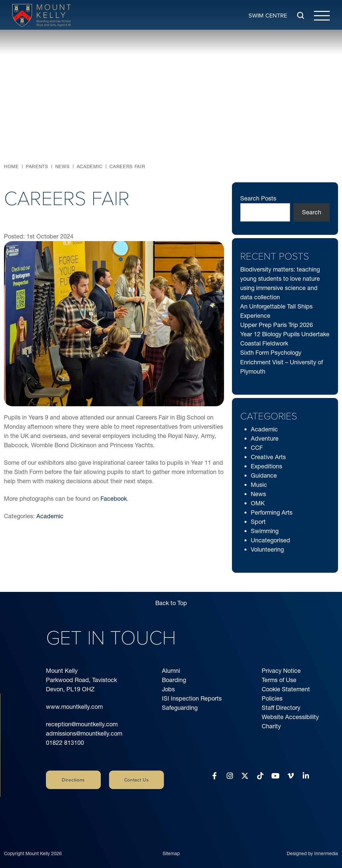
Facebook (114, 499)
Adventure (265, 438)
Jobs (168, 689)
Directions (73, 780)
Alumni (171, 671)
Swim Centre (268, 15)
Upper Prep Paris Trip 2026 (277, 325)
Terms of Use (279, 680)
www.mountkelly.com (74, 707)
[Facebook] (214, 776)
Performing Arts (272, 512)
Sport (258, 522)
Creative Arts (268, 457)
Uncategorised (270, 540)
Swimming (265, 531)
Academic (50, 516)
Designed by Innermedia (312, 846)
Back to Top (171, 603)
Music (259, 485)
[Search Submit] (301, 15)
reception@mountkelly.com (82, 724)
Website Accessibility (290, 717)
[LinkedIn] (306, 776)
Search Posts (258, 198)
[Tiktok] (260, 776)
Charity (271, 726)
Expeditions (266, 466)
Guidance (264, 475)
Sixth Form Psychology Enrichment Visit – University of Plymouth (282, 362)
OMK (258, 503)
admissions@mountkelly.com (84, 733)
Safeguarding (180, 708)
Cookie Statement (286, 689)
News (258, 494)
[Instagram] (230, 776)
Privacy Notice (281, 671)
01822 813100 (65, 743)
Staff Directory (281, 708)
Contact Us (137, 780)
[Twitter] (245, 776)
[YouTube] (275, 776)
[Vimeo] (291, 776)
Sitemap (171, 846)
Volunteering (267, 549)
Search (312, 212)
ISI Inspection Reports (192, 698)
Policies (272, 698)
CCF (257, 448)
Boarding (174, 680)
